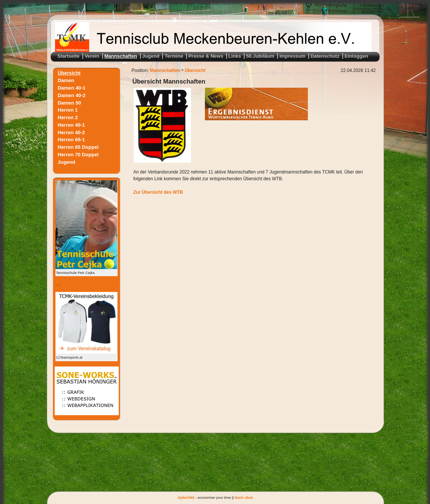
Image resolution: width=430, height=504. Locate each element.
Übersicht (69, 73)
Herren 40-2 (71, 132)
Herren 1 (68, 110)
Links (235, 56)
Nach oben (244, 497)
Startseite (68, 56)
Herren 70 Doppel (78, 155)
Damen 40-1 (72, 88)
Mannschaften (121, 56)
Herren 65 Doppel (78, 147)
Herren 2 (68, 117)
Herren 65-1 (71, 140)
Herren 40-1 (71, 125)
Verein (92, 56)
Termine (174, 56)
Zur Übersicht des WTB (158, 192)
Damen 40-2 (72, 95)
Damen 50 (69, 102)
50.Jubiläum (260, 56)
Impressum (292, 56)
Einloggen (356, 56)
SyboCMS (186, 497)
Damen (66, 80)
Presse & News (206, 56)
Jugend (151, 56)
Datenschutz (325, 56)
